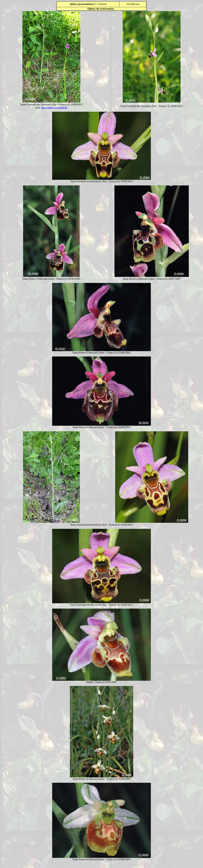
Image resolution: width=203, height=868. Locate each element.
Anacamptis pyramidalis (54, 108)
